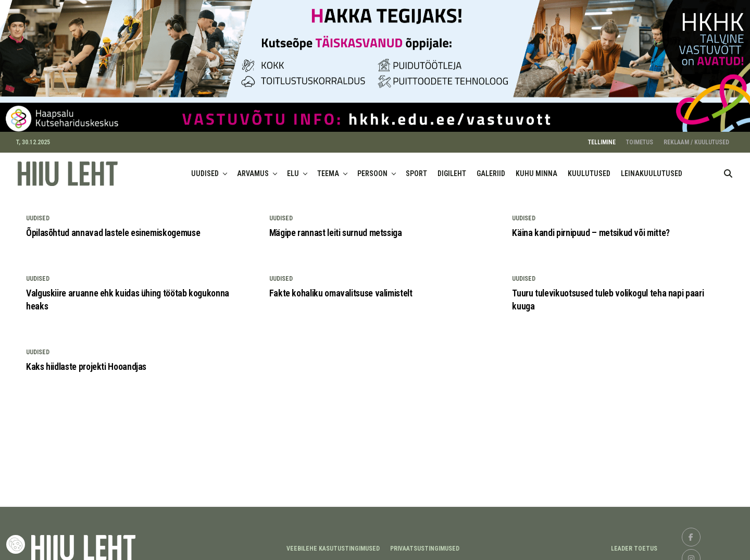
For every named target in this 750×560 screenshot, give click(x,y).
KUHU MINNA (536, 169)
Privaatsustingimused (425, 544)
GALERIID (491, 169)
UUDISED (205, 169)
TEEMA (328, 169)
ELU (293, 169)
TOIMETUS (640, 138)
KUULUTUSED (589, 169)
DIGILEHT (452, 169)
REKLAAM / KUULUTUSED (696, 138)
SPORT (416, 169)
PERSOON (372, 169)
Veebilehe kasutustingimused (333, 544)
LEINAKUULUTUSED (652, 169)
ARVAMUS (253, 169)
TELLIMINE (602, 138)
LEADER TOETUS (634, 544)
